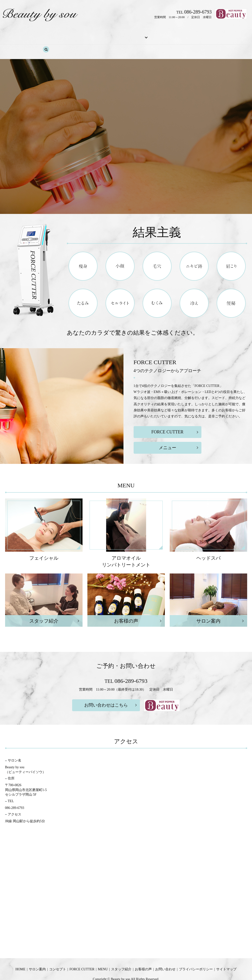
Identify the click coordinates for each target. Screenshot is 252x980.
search (224, 35)
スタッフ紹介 (153, 34)
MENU (126, 34)
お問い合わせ (203, 34)
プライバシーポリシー (196, 953)
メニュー (168, 431)
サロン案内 (50, 34)
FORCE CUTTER (101, 34)
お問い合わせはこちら (106, 688)
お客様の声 (178, 34)
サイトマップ (226, 953)
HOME (29, 34)
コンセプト (73, 34)
